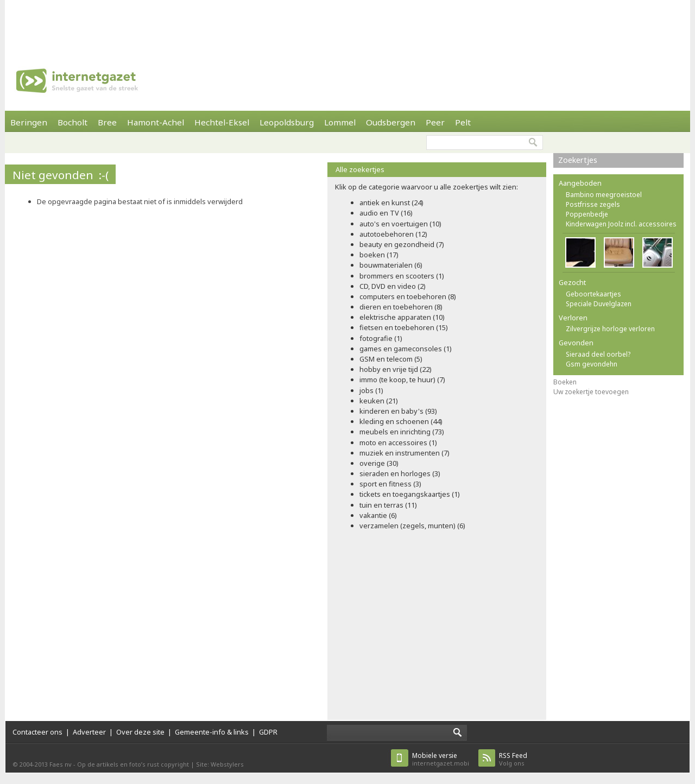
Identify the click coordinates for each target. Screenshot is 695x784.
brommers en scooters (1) (402, 276)
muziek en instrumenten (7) (405, 453)
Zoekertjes (578, 160)
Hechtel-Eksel (222, 122)
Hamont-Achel (156, 122)
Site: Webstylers (220, 764)
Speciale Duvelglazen (599, 304)
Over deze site (140, 732)
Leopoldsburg (287, 122)
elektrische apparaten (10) (402, 317)
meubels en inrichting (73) (402, 432)
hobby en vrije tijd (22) (396, 369)
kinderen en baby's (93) (398, 411)
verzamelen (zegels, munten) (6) (412, 526)
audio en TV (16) (386, 213)
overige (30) (379, 463)
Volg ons (513, 759)
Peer (435, 122)
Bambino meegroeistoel (604, 195)
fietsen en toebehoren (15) (404, 327)
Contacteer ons (37, 732)
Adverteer (89, 732)
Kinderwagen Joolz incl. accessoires (621, 224)
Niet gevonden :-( (61, 175)
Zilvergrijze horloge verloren (610, 329)
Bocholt (72, 122)
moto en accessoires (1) (398, 442)
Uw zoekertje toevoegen (591, 392)
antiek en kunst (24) (391, 203)
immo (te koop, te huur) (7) (402, 380)
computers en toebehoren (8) (408, 296)
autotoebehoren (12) (393, 234)
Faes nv (61, 764)
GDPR (268, 732)
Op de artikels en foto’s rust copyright (133, 764)
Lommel (340, 122)
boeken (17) (379, 255)
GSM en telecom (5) (391, 359)
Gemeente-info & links (212, 732)
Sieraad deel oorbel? (598, 354)
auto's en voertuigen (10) (400, 224)
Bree (107, 122)
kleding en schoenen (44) (401, 421)
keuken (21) (379, 401)
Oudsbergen (391, 122)
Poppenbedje (587, 214)
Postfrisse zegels (593, 204)
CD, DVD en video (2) (393, 286)
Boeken (565, 382)
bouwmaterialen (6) (391, 265)
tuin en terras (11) (388, 505)
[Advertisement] (347, 24)
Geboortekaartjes (593, 294)
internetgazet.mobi (441, 759)
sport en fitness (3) (390, 484)
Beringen (29, 122)
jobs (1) (371, 390)
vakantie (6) (378, 515)
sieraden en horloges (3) (400, 473)
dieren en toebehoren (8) (401, 307)
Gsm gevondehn (592, 364)
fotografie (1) (381, 338)
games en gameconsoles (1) (406, 349)
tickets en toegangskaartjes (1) (410, 494)
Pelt (463, 122)
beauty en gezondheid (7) (402, 244)
